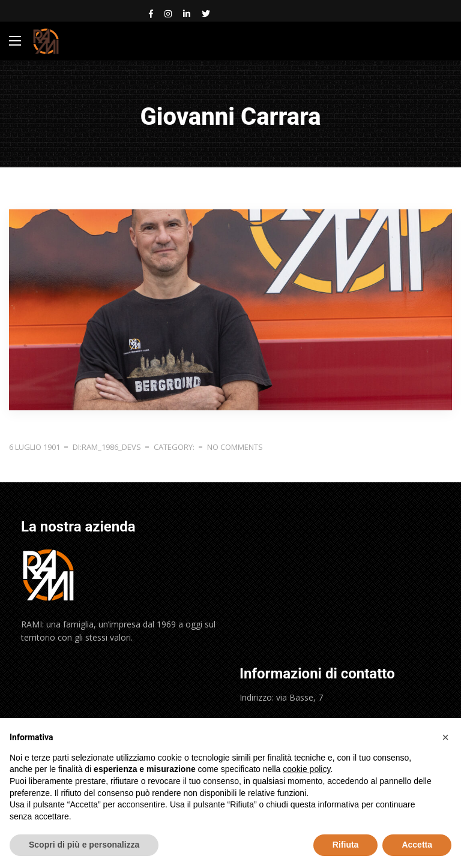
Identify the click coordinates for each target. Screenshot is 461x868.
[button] (445, 737)
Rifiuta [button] (346, 845)
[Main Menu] (15, 41)
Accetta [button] (417, 845)
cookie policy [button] (306, 769)
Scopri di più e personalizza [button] (84, 845)
